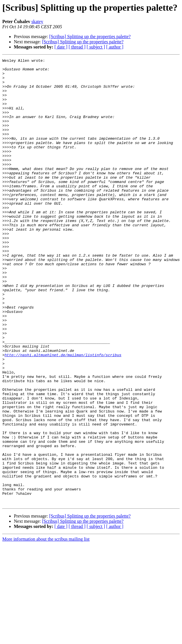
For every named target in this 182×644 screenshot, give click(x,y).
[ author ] (115, 47)
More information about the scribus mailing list (46, 628)
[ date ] (61, 47)
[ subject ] (96, 47)
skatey (37, 22)
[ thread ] (77, 47)
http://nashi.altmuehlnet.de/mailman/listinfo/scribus (63, 415)
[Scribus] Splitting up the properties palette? (90, 37)
